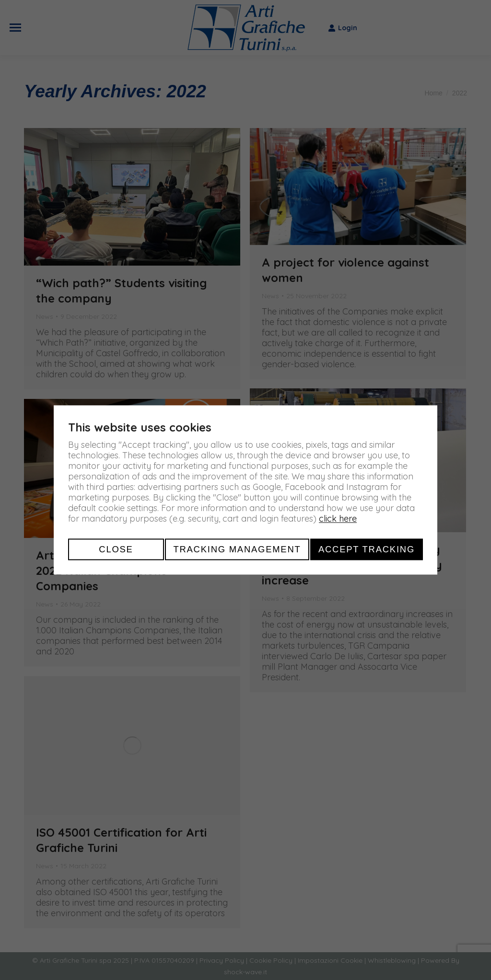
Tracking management (237, 549)
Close (116, 549)
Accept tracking (367, 549)
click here (338, 519)
